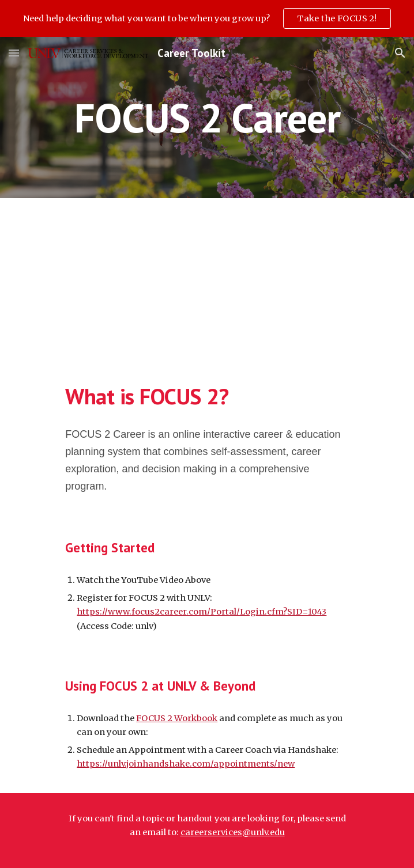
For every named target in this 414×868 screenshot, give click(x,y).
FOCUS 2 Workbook (177, 718)
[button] (14, 53)
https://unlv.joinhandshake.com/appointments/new (186, 764)
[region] (207, 18)
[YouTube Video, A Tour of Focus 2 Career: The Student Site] (207, 280)
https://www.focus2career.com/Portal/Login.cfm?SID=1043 (202, 612)
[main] (207, 118)
